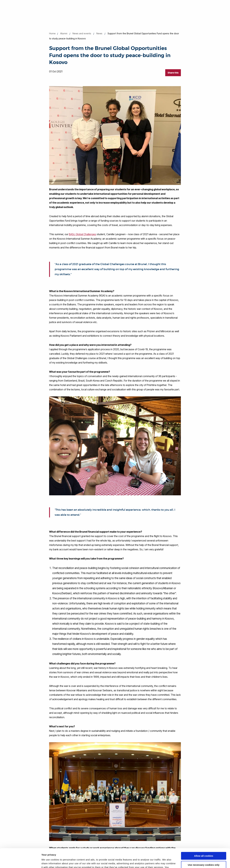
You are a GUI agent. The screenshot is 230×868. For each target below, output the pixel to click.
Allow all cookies (204, 838)
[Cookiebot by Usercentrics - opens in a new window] (20, 862)
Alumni (64, 33)
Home (52, 33)
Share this (173, 73)
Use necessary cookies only (204, 847)
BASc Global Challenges (82, 234)
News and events (82, 33)
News (99, 33)
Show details (49, 862)
